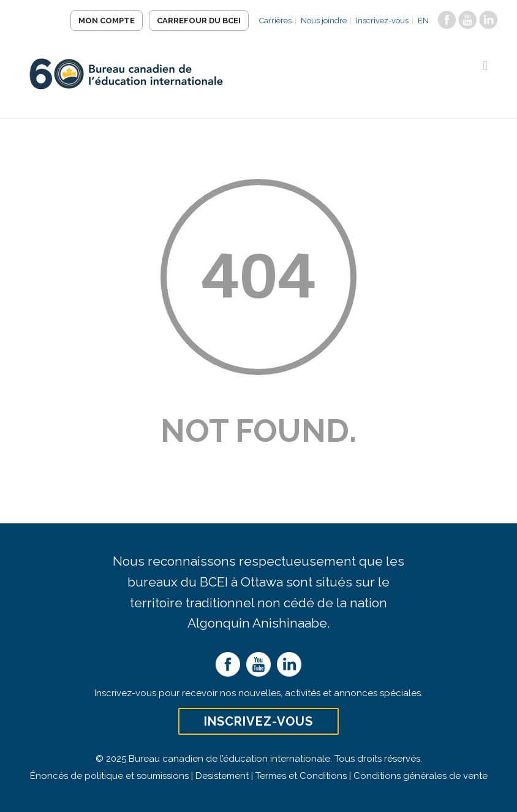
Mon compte (107, 21)
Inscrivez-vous (382, 21)
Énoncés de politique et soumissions (109, 776)
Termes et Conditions (301, 776)
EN (423, 21)
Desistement (222, 776)
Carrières (275, 21)
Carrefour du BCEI (199, 21)
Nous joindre (324, 21)
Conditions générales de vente (421, 776)
